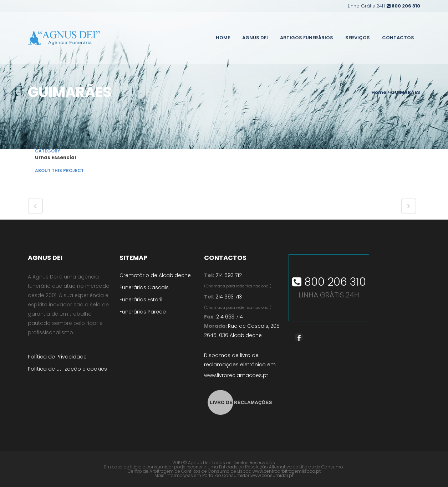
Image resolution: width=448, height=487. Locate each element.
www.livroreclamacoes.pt (236, 375)
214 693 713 (228, 297)
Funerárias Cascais (144, 287)
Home (379, 92)
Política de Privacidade (57, 357)
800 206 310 (406, 6)
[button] (14, 473)
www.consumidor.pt (272, 475)
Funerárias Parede (143, 312)
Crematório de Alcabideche (155, 275)
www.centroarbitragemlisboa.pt (287, 471)
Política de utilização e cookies (67, 369)
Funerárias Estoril (141, 300)
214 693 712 (229, 275)
